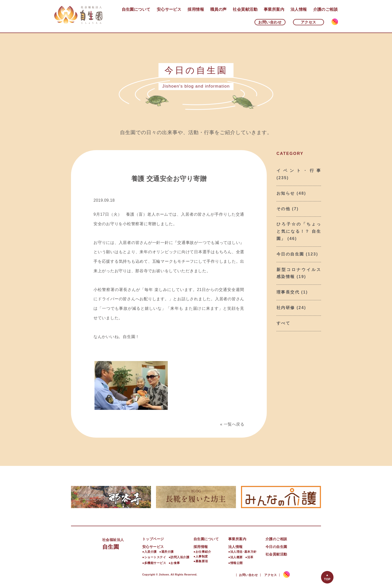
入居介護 (150, 552)
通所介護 (167, 552)
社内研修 (286, 308)
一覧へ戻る (234, 424)
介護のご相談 (326, 9)
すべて (283, 323)
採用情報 (196, 9)
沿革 (250, 557)
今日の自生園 (290, 254)
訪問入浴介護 (180, 557)
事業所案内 (274, 9)
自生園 (122, 543)
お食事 (175, 563)
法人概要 (236, 557)
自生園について (136, 9)
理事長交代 (288, 292)
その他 (283, 209)
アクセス (308, 22)
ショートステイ (155, 557)
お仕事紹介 (203, 552)
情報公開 (236, 563)
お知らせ (286, 193)
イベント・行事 (299, 171)
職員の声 (218, 9)
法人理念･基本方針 (243, 552)
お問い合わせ (270, 22)
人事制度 (202, 556)
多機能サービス (155, 563)
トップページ (153, 539)
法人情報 (299, 9)
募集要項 (202, 561)
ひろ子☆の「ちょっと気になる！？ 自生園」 (299, 231)
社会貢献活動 (245, 9)
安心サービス (169, 9)
